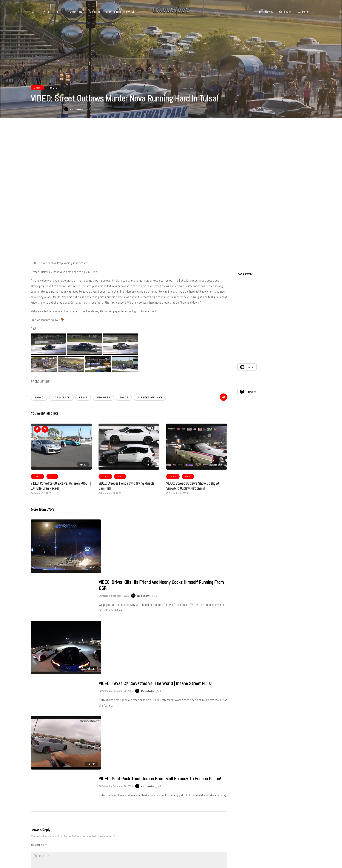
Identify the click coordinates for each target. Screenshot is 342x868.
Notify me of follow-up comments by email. (69, 796)
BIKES (59, 12)
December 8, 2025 (177, 493)
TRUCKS (47, 12)
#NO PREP (103, 398)
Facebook (245, 274)
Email (104, 780)
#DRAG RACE (61, 398)
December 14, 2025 (110, 493)
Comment (39, 722)
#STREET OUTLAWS (150, 398)
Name (36, 780)
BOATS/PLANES (76, 12)
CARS (34, 12)
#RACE (124, 398)
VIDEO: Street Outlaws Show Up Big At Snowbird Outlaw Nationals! (191, 486)
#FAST (83, 398)
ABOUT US (96, 12)
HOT (52, 476)
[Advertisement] (171, 151)
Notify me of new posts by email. (61, 804)
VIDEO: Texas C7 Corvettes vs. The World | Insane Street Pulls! (155, 581)
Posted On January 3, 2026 (114, 538)
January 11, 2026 (41, 493)
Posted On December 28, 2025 (116, 588)
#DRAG (39, 398)
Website (171, 780)
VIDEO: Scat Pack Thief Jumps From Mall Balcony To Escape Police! (160, 637)
